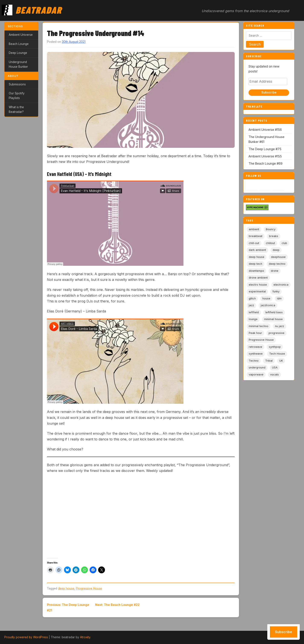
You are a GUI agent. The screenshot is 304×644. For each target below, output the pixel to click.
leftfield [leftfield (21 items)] (254, 312)
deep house (66, 588)
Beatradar (39, 10)
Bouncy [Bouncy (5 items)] (271, 229)
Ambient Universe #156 (265, 130)
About (13, 76)
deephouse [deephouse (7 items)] (278, 257)
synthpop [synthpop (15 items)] (275, 347)
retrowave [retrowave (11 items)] (255, 347)
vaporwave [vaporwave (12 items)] (256, 374)
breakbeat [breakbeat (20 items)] (256, 236)
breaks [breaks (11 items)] (274, 236)
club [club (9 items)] (284, 243)
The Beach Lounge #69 (265, 163)
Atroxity (85, 637)
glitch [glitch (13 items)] (252, 298)
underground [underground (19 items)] (257, 367)
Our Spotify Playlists (17, 96)
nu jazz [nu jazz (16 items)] (280, 326)
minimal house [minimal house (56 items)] (273, 319)
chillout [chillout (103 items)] (270, 243)
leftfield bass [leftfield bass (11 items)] (274, 312)
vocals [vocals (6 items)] (274, 374)
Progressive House (89, 588)
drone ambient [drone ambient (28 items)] (258, 278)
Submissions (17, 84)
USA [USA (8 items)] (275, 367)
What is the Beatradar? (16, 109)
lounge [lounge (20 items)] (253, 319)
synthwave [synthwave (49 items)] (256, 354)
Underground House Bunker (18, 64)
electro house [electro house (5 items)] (258, 285)
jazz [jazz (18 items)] (251, 305)
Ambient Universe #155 (265, 156)
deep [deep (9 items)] (276, 250)
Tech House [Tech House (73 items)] (277, 354)
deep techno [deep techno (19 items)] (277, 264)
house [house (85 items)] (266, 298)
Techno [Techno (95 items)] (254, 361)
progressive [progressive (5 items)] (276, 333)
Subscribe (269, 92)
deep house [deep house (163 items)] (257, 257)
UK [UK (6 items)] (281, 361)
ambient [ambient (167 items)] (254, 229)
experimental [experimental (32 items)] (257, 291)
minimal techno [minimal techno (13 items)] (259, 326)
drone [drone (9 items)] (275, 271)
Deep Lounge (18, 53)
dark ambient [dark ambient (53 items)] (257, 250)
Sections (15, 26)
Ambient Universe (21, 35)
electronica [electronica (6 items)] (281, 285)
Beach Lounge (19, 44)
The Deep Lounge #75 (265, 149)
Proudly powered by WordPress (26, 637)
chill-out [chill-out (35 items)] (254, 243)
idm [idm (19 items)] (279, 298)
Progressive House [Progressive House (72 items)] (261, 340)
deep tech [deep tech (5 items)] (255, 264)
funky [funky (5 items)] (276, 291)
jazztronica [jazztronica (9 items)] (268, 305)
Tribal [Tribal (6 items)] (269, 361)
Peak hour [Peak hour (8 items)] (255, 333)
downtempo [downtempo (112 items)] (256, 271)
